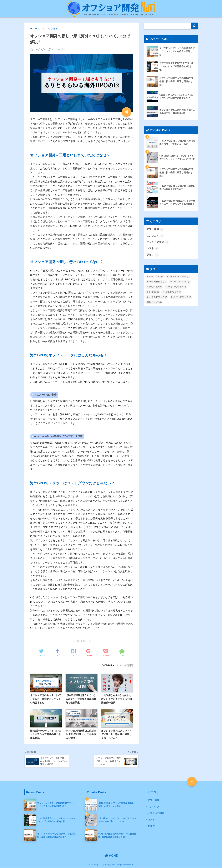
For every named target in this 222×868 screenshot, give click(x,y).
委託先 (153, 255)
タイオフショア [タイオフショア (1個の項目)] (154, 287)
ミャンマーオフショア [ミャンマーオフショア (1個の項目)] (181, 297)
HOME (111, 856)
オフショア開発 (125, 665)
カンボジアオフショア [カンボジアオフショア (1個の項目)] (180, 282)
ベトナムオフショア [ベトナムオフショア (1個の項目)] (172, 292)
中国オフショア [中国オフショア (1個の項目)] (154, 302)
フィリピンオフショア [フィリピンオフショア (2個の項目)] (176, 287)
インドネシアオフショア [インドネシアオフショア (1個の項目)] (178, 276)
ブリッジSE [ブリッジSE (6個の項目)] (153, 292)
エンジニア (155, 236)
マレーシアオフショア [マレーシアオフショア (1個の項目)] (157, 297)
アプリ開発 (155, 229)
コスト (153, 249)
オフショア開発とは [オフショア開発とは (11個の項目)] (156, 282)
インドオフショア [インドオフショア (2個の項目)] (155, 276)
